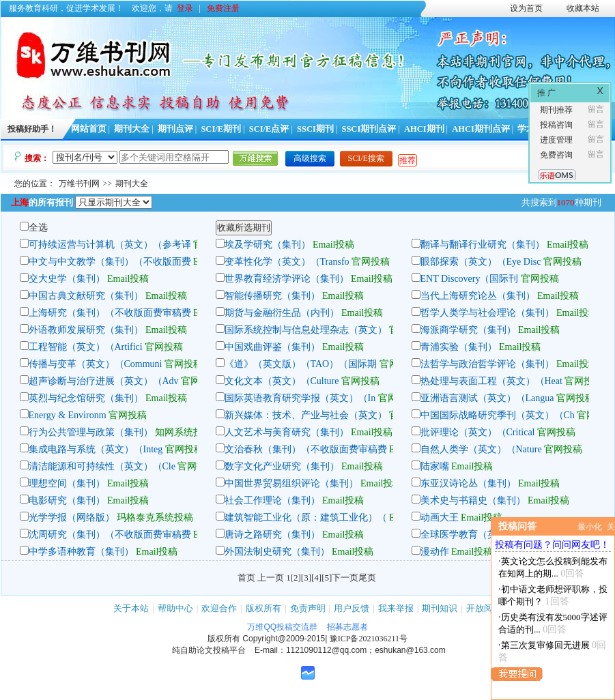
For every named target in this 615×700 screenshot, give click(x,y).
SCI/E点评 (269, 129)
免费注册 (223, 8)
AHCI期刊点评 (481, 129)
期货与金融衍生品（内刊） (282, 313)
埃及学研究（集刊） (268, 245)
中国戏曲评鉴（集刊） (272, 347)
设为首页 (526, 8)
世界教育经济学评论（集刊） (287, 279)
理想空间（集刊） (67, 483)
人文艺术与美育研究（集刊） (287, 432)
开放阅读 (484, 608)
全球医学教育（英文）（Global (486, 535)
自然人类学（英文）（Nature (483, 449)
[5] (327, 578)
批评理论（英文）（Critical (478, 432)
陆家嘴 (435, 466)
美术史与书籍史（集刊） (473, 500)
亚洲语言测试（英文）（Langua (487, 398)
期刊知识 (440, 608)
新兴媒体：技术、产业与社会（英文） (306, 415)
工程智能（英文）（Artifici (86, 347)
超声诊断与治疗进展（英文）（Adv (104, 381)
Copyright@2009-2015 (284, 639)
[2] (296, 578)
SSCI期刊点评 (369, 129)
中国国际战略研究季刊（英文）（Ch (498, 415)
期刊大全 (132, 129)
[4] (316, 578)
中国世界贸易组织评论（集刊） (291, 483)
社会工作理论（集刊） (272, 500)
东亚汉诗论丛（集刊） (468, 483)
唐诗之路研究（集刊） (272, 535)
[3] (306, 578)
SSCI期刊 (315, 129)
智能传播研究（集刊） (272, 296)
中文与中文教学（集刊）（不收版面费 (110, 262)
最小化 (590, 527)
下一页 (345, 578)
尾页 (367, 578)
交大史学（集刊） (67, 279)
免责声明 (308, 608)
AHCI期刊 (424, 129)
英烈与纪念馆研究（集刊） (86, 398)
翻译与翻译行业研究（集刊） (483, 245)
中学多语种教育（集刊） (81, 552)
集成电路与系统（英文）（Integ (96, 449)
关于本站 (131, 608)
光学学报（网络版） (72, 517)
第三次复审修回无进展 (545, 645)
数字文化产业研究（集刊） (282, 466)
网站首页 (89, 129)
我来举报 (396, 608)
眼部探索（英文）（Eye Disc (481, 262)
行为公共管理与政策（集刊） (91, 432)
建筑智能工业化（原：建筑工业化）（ (306, 517)
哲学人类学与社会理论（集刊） (487, 313)
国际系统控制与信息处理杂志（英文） (306, 330)
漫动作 (435, 552)
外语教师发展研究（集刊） (86, 330)
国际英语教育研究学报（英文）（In (300, 398)
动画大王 (440, 517)
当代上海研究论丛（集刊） (478, 296)
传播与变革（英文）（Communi (96, 364)
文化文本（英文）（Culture (283, 381)
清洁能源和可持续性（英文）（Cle (102, 466)
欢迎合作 (219, 608)
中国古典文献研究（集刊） (86, 296)
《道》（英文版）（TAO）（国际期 (301, 364)
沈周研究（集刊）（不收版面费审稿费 (110, 535)
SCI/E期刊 (221, 129)
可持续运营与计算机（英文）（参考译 (110, 245)
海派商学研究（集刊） (468, 330)
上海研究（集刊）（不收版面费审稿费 (110, 313)
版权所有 (263, 608)
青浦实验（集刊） (459, 347)
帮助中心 (175, 608)
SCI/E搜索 (366, 158)
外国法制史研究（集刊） (277, 552)
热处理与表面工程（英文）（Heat (491, 381)
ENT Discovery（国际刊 (470, 279)
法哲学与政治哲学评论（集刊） (487, 364)
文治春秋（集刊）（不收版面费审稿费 (306, 449)
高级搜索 (310, 158)
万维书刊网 (79, 184)
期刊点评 (175, 129)
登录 (185, 8)
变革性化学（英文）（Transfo (287, 262)
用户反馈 (352, 608)
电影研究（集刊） (67, 500)
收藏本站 (583, 8)
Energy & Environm (68, 415)
